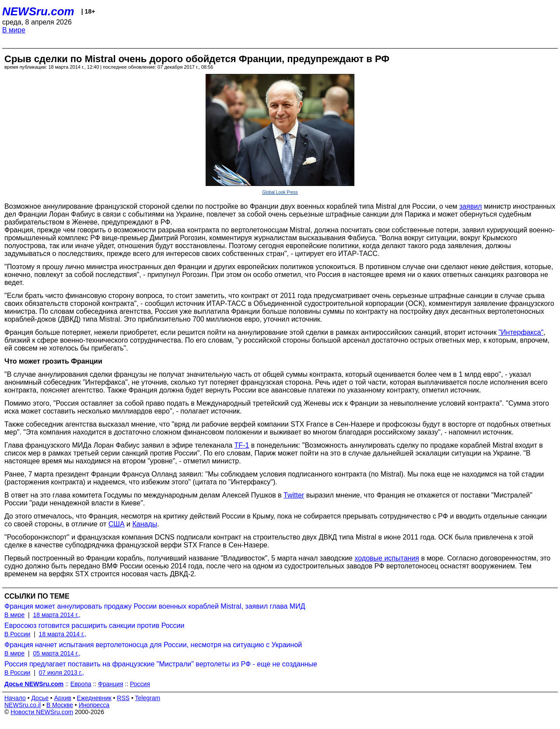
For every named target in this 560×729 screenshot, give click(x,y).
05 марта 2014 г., (57, 653)
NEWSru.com (38, 11)
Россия (140, 684)
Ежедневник (94, 698)
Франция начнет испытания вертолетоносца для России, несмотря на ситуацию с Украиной (153, 645)
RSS (123, 698)
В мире (14, 30)
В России (17, 634)
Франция (110, 684)
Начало (15, 698)
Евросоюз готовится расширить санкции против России (94, 626)
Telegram (148, 698)
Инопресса (94, 705)
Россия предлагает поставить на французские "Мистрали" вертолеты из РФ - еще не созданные (161, 664)
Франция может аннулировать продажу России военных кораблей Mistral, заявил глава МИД (155, 606)
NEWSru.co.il (23, 705)
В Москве (60, 705)
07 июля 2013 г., (61, 673)
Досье (40, 698)
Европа (81, 684)
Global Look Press (280, 192)
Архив (63, 698)
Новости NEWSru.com (42, 712)
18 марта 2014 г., (57, 615)
